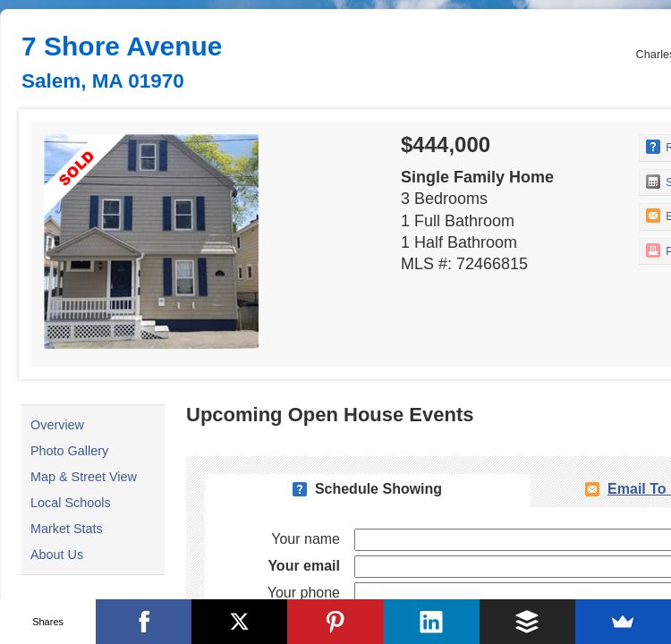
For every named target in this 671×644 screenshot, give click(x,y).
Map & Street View (84, 477)
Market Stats (67, 529)
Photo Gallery (69, 451)
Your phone (304, 593)
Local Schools (71, 503)
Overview (57, 425)
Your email (304, 566)
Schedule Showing (378, 489)
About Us (57, 555)
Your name (306, 539)
